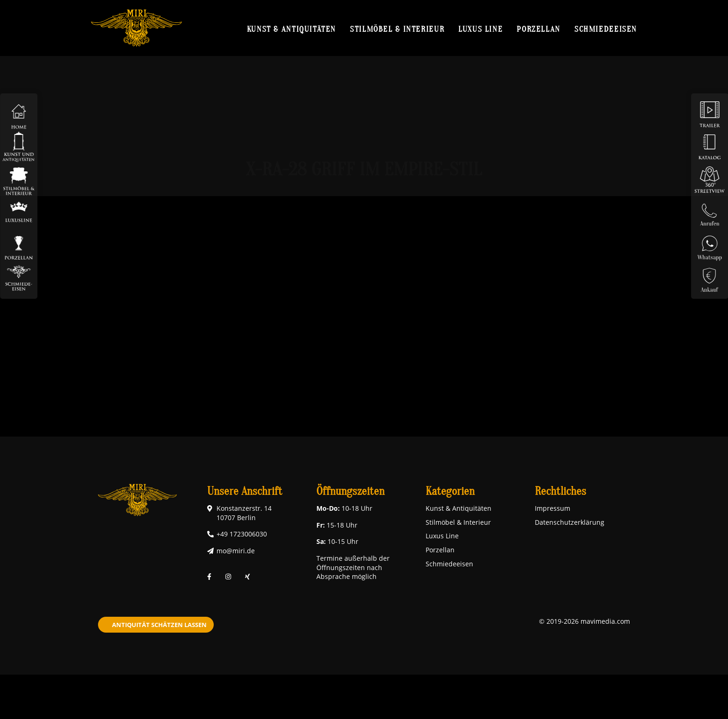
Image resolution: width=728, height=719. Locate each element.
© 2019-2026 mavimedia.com (584, 621)
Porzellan (539, 29)
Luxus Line (480, 29)
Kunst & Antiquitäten (291, 29)
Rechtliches (560, 491)
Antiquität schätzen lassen (159, 625)
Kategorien (450, 491)
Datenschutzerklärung (570, 522)
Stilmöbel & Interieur (397, 29)
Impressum (553, 508)
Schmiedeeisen (606, 29)
